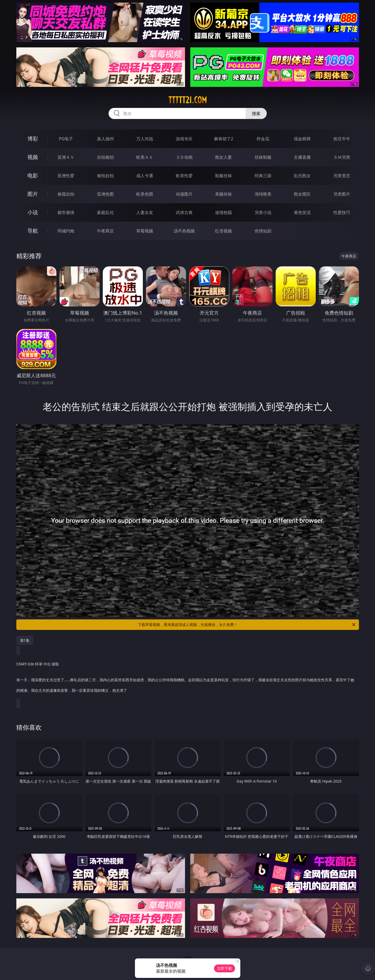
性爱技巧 (342, 212)
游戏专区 (184, 139)
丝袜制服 (263, 157)
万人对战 (145, 139)
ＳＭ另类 (342, 157)
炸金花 (263, 139)
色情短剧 (263, 231)
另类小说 (263, 212)
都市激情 (66, 212)
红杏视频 (223, 231)
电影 (33, 175)
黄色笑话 (302, 212)
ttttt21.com (188, 100)
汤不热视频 (184, 231)
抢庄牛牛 (342, 139)
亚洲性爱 (66, 176)
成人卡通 (145, 176)
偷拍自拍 (105, 176)
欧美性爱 (184, 176)
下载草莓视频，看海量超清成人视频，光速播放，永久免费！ (247, 625)
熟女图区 (302, 194)
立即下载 (225, 968)
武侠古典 (184, 212)
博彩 (33, 139)
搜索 (256, 113)
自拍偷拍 (105, 157)
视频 (33, 157)
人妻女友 (145, 212)
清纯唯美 (263, 194)
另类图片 (342, 194)
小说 (33, 212)
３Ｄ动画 (184, 157)
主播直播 (302, 157)
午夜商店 (105, 231)
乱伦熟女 (302, 176)
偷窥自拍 (66, 194)
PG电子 (66, 139)
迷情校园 (223, 212)
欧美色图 (145, 194)
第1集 (25, 640)
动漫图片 (184, 194)
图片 (33, 194)
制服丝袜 (223, 176)
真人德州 (105, 139)
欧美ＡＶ (145, 157)
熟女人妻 (223, 157)
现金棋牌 (302, 139)
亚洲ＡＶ (66, 157)
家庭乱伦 (105, 212)
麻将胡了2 (224, 139)
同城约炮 (66, 231)
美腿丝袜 (223, 194)
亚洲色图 (105, 194)
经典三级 (263, 176)
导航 (33, 231)
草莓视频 (145, 231)
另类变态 (342, 176)
